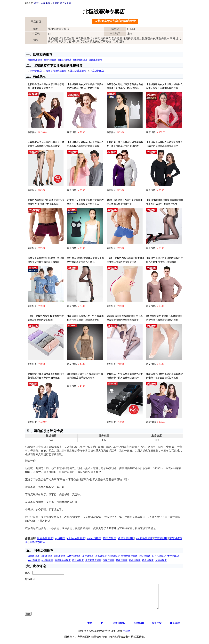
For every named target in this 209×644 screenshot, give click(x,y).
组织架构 (139, 628)
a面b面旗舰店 (95, 60)
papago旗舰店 (65, 60)
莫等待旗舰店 (37, 542)
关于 (103, 628)
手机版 (127, 636)
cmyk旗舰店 (36, 71)
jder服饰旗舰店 (144, 538)
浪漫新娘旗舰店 (63, 560)
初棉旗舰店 (135, 560)
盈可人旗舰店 (159, 556)
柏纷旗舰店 (122, 560)
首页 (36, 3)
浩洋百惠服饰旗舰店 (56, 71)
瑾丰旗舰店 (110, 538)
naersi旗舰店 (34, 560)
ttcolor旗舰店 (94, 538)
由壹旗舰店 (33, 556)
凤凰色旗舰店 (45, 538)
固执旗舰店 (46, 556)
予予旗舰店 (173, 556)
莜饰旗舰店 (101, 556)
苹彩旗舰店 (161, 538)
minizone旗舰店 (76, 538)
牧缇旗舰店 (47, 560)
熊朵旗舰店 (145, 556)
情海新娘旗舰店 (129, 556)
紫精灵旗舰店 (126, 538)
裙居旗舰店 (59, 556)
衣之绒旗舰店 (97, 71)
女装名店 (46, 3)
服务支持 (157, 628)
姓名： (29, 573)
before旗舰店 (50, 60)
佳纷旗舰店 (114, 556)
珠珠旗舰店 (109, 560)
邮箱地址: (30, 579)
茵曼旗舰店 (148, 560)
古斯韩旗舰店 (74, 556)
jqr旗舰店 (60, 538)
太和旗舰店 (161, 560)
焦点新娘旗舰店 (93, 560)
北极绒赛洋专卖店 (62, 3)
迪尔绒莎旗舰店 (78, 71)
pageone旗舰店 (35, 60)
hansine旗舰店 (80, 60)
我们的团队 (120, 628)
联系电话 (175, 628)
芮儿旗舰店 (78, 560)
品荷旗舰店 (88, 556)
